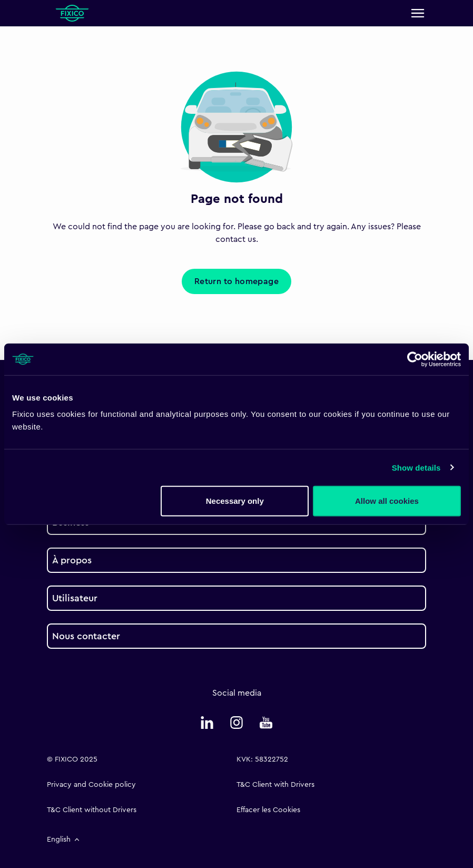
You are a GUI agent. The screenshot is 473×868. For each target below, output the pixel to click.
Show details (416, 467)
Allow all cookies (387, 501)
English (64, 840)
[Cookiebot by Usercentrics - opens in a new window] (415, 359)
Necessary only (235, 501)
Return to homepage (236, 281)
